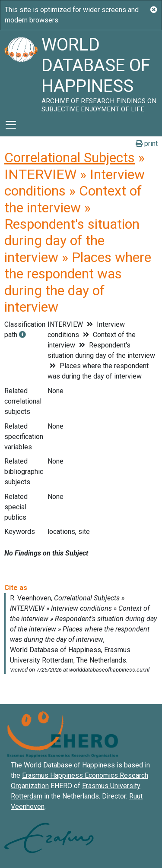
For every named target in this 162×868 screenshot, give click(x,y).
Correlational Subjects (70, 158)
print (147, 144)
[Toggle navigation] (11, 125)
